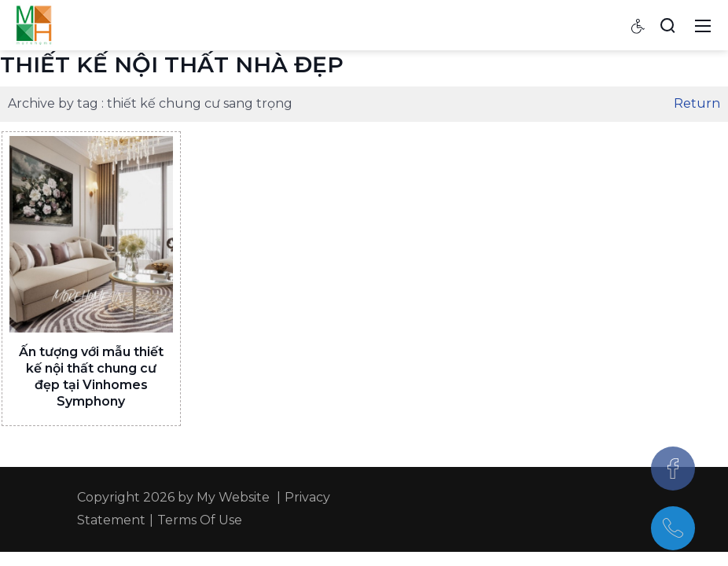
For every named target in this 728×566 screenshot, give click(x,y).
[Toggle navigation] (703, 25)
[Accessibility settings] (638, 25)
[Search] (667, 25)
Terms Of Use (200, 520)
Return (697, 103)
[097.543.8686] (673, 528)
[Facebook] (673, 469)
